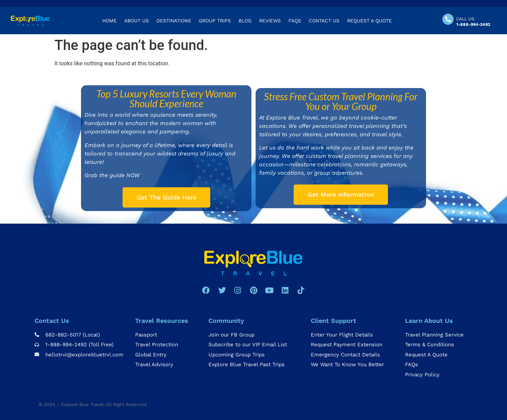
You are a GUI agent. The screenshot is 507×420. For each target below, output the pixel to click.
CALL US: (466, 19)
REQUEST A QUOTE (369, 21)
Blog (245, 21)
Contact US (324, 21)
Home (109, 21)
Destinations (174, 21)
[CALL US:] (448, 19)
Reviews (270, 21)
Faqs (295, 21)
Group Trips (215, 21)
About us (137, 21)
